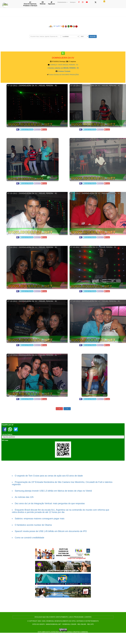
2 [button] (67, 409)
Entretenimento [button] (63, 2)
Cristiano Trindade (64, 71)
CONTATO (88, 617)
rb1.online (82, 624)
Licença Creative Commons (77, 632)
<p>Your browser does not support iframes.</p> (32, 131)
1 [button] (59, 409)
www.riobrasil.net (54, 624)
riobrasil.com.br (69, 624)
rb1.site (90, 624)
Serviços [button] (73, 2)
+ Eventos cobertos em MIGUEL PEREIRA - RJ (63, 68)
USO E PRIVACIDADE (76, 617)
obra (44, 632)
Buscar (93, 36)
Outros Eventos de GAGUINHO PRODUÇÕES (64, 75)
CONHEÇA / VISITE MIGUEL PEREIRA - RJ (64, 65)
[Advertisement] (63, 45)
